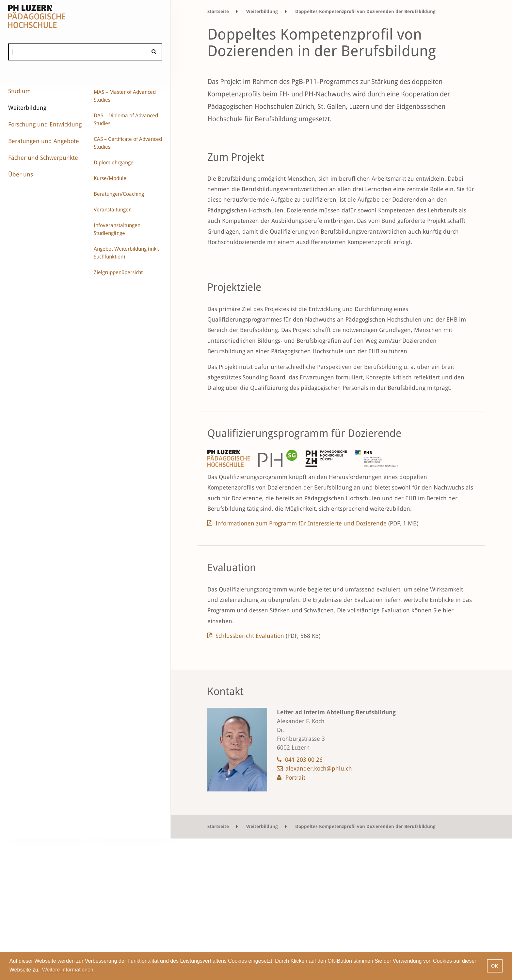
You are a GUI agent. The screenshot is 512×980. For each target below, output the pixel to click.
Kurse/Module (110, 178)
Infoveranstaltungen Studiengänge (117, 229)
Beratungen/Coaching (119, 194)
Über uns (21, 174)
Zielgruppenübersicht (118, 272)
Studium (19, 91)
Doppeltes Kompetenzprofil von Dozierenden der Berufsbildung (365, 11)
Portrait (295, 778)
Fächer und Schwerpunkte (43, 158)
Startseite (218, 11)
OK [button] (495, 966)
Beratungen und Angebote (44, 141)
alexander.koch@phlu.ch (319, 768)
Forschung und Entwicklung (45, 124)
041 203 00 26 (304, 760)
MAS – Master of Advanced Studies (125, 96)
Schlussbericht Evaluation (268, 636)
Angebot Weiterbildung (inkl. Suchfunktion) (126, 253)
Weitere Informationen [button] (68, 970)
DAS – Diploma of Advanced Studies (126, 119)
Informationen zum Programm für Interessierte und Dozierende (317, 523)
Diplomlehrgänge (114, 163)
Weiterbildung (27, 108)
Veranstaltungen (113, 210)
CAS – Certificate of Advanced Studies (128, 143)
